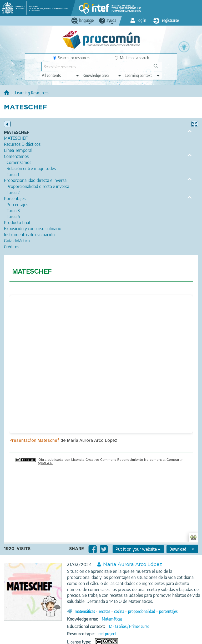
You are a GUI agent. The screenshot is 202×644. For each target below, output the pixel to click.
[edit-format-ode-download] (182, 549)
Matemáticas (112, 619)
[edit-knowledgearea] (102, 75)
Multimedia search (132, 58)
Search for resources (72, 58)
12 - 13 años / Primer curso (129, 626)
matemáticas (85, 611)
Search (158, 68)
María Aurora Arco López (133, 565)
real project (107, 634)
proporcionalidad (142, 611)
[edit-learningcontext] (142, 75)
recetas (105, 611)
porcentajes (168, 611)
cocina (119, 611)
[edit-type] (61, 75)
